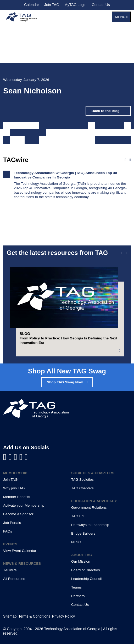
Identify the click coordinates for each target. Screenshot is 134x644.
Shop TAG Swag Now (65, 382)
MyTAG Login (76, 5)
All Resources (14, 579)
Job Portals (12, 523)
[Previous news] (125, 160)
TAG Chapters (82, 488)
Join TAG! (11, 480)
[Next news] (130, 160)
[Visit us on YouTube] (17, 457)
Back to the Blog (106, 111)
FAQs (8, 531)
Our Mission (81, 561)
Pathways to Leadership (90, 525)
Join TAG (52, 5)
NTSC (76, 542)
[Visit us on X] (22, 457)
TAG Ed (77, 516)
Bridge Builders (83, 533)
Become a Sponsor (18, 514)
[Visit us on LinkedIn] (11, 457)
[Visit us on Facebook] (6, 457)
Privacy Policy (63, 616)
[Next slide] (127, 253)
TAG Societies (82, 480)
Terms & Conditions (34, 616)
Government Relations (89, 508)
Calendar (32, 5)
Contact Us (101, 5)
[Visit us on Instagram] (26, 457)
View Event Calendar (20, 551)
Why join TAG (14, 488)
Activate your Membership (24, 505)
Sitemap (10, 616)
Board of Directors (86, 570)
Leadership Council (86, 579)
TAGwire (10, 570)
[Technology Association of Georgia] (21, 17)
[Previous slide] (122, 253)
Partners (78, 596)
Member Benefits (17, 497)
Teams (76, 587)
